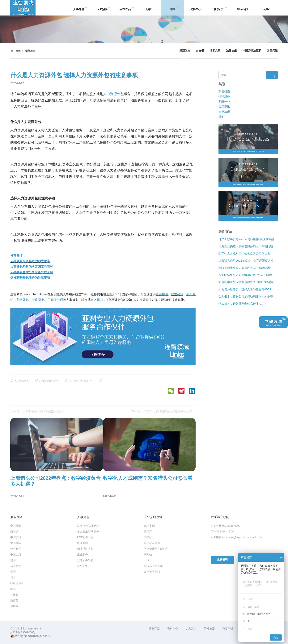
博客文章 (215, 51)
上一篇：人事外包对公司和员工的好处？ (38, 412)
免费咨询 (222, 560)
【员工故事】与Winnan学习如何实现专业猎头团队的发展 (248, 239)
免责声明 (228, 628)
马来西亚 (16, 566)
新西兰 (14, 600)
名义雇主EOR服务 (88, 531)
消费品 (148, 537)
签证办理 (83, 543)
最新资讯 (224, 107)
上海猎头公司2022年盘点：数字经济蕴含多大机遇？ (248, 261)
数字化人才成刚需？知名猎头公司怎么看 (244, 253)
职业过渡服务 (85, 549)
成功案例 (149, 526)
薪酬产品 (127, 8)
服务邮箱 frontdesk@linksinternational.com (236, 537)
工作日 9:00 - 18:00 (222, 531)
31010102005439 (39, 636)
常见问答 (83, 566)
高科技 (148, 554)
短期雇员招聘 (152, 572)
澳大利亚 (16, 549)
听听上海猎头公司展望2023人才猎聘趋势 (245, 268)
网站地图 (209, 628)
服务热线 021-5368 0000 (226, 526)
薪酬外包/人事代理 (88, 526)
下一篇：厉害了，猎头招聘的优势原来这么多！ (163, 412)
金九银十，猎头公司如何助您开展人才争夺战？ (248, 297)
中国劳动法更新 (252, 51)
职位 (149, 8)
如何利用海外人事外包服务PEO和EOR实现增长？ (248, 282)
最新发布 (185, 51)
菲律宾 (14, 595)
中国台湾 (16, 554)
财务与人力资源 (153, 566)
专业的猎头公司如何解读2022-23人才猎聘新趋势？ (248, 275)
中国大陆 (16, 543)
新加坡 (14, 531)
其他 (221, 117)
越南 (13, 560)
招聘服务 (224, 97)
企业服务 (83, 554)
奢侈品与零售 (152, 543)
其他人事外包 (85, 560)
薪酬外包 (224, 102)
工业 (147, 560)
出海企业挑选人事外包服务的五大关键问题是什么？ (248, 246)
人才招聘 (104, 8)
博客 (174, 8)
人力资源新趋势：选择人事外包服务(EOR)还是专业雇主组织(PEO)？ (248, 289)
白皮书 (200, 51)
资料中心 (196, 8)
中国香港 (16, 526)
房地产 (148, 531)
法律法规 (231, 51)
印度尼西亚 (17, 583)
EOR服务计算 (85, 537)
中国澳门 (16, 537)
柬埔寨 (14, 606)
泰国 (13, 572)
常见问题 (272, 51)
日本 (13, 577)
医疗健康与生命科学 (156, 549)
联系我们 (220, 8)
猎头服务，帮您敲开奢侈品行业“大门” (242, 304)
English (266, 8)
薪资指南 (224, 91)
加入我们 (242, 8)
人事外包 (80, 8)
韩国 (13, 589)
